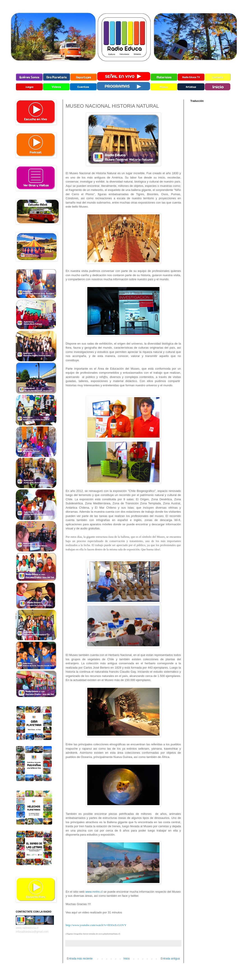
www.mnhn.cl (94, 892)
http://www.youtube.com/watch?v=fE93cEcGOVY (96, 925)
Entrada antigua (170, 959)
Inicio (127, 959)
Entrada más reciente (80, 959)
